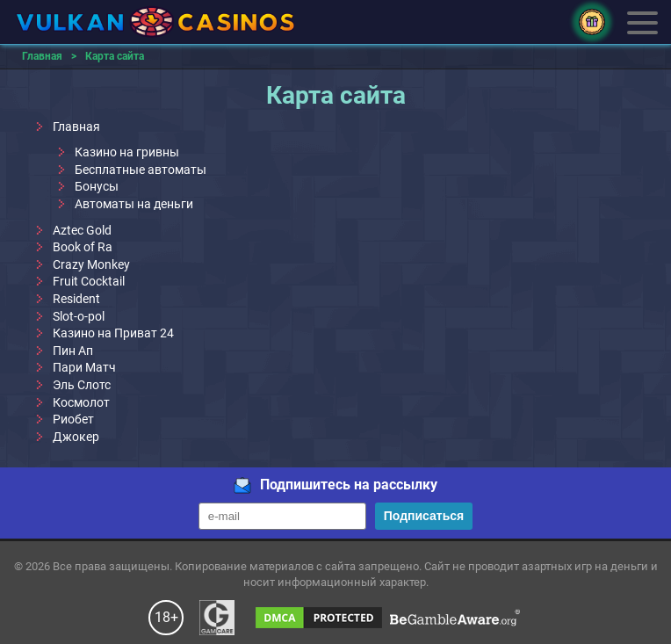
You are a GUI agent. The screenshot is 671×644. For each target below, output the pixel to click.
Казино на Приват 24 (113, 333)
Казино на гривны (127, 152)
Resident (76, 299)
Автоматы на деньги (134, 204)
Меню (642, 21)
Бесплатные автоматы (141, 170)
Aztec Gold (82, 230)
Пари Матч (84, 367)
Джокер (76, 437)
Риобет (73, 419)
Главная (76, 127)
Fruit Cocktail (89, 281)
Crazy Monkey (91, 264)
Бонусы (97, 186)
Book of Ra (83, 247)
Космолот (81, 402)
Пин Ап (73, 351)
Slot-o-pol (79, 316)
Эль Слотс (82, 385)
